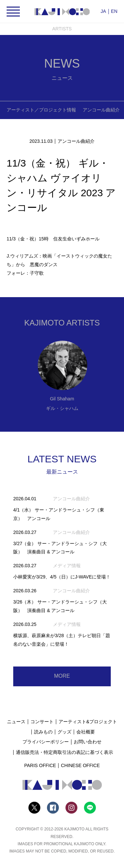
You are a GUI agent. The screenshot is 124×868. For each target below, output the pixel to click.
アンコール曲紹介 (101, 110)
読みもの (43, 732)
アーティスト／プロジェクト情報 (41, 110)
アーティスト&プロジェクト (88, 722)
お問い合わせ (88, 742)
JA (103, 11)
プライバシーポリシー (46, 742)
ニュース (16, 722)
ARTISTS (62, 29)
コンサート (42, 722)
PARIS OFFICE (40, 765)
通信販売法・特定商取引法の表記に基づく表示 (64, 752)
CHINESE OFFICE (80, 765)
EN (114, 11)
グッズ (64, 732)
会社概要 (86, 732)
